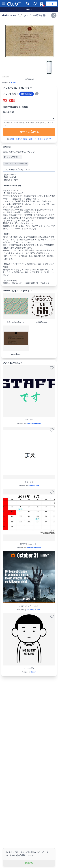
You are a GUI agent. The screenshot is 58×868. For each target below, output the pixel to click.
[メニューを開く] (3, 4)
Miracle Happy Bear (34, 423)
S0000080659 (34, 485)
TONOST (29, 9)
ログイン (52, 4)
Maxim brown (9, 15)
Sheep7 (34, 672)
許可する (29, 863)
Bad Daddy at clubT (34, 610)
